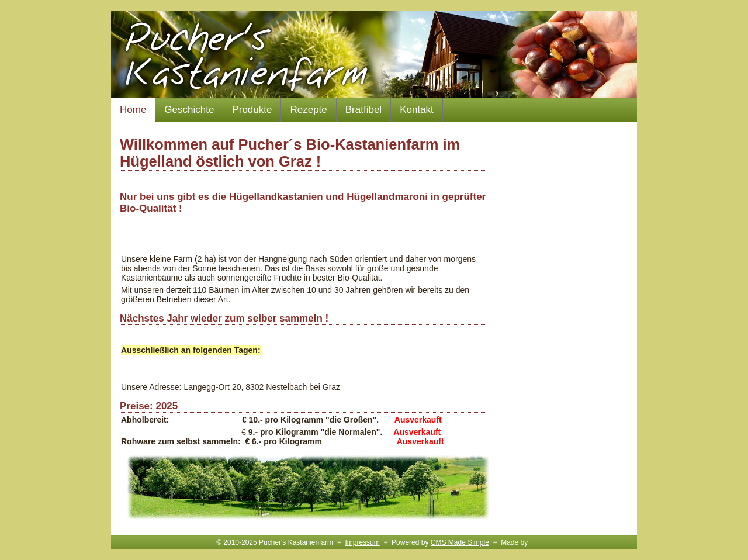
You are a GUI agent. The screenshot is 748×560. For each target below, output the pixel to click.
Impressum (362, 542)
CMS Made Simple (460, 542)
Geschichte (189, 110)
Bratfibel (363, 110)
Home (133, 110)
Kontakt (417, 110)
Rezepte (308, 110)
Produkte (252, 110)
